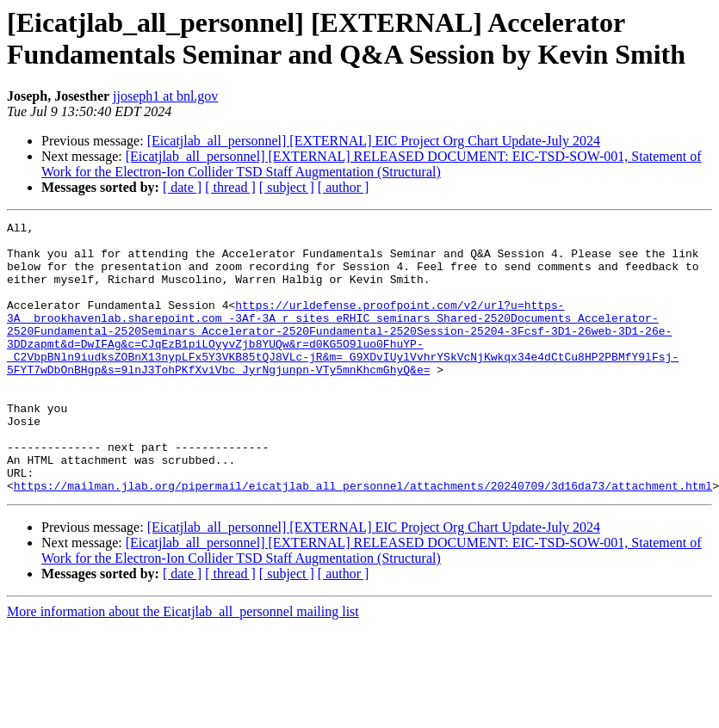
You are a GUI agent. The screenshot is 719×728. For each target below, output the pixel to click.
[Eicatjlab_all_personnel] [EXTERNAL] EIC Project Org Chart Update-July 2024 (374, 141)
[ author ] (344, 187)
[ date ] (182, 187)
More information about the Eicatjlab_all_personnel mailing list (183, 666)
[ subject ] (287, 187)
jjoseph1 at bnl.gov (165, 96)
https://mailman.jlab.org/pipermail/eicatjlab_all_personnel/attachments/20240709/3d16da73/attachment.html (363, 540)
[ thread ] (230, 187)
